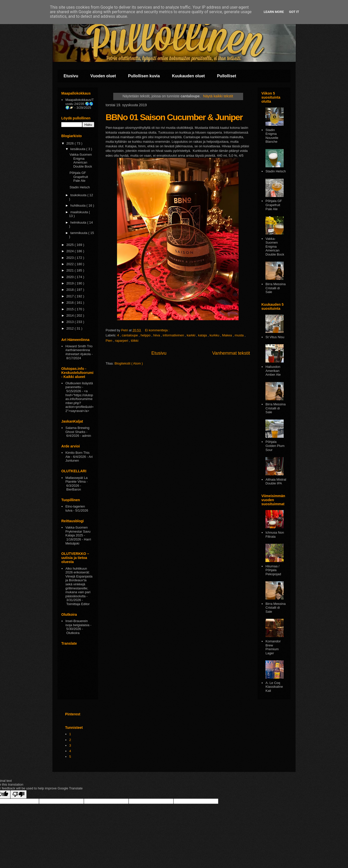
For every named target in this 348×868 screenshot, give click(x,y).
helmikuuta (79, 222)
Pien (109, 341)
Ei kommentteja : (158, 330)
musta (240, 335)
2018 (71, 290)
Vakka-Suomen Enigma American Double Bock (81, 160)
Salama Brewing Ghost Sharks (77, 430)
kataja (203, 335)
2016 (71, 303)
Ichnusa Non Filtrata (275, 535)
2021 (71, 270)
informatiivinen (174, 335)
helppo (146, 335)
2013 (71, 322)
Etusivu (71, 76)
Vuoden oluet (103, 76)
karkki (191, 335)
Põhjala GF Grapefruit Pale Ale (79, 177)
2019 (71, 283)
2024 (71, 251)
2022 (71, 264)
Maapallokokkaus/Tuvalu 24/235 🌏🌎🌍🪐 (80, 104)
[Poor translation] (18, 794)
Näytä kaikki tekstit (218, 96)
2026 (71, 143)
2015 (71, 309)
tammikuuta (79, 233)
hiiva (157, 335)
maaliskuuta (80, 212)
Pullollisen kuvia (144, 76)
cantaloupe (130, 335)
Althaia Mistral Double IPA (276, 482)
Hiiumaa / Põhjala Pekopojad (273, 570)
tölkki (135, 341)
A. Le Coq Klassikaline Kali (274, 687)
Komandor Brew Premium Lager (273, 647)
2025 (71, 245)
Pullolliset (227, 76)
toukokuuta (79, 195)
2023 (71, 258)
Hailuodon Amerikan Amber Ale (273, 371)
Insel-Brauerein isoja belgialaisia (77, 623)
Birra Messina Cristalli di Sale (275, 288)
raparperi (122, 341)
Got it (294, 12)
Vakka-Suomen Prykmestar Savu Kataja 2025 (78, 531)
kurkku (215, 335)
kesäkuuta (78, 149)
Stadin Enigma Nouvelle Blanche (272, 136)
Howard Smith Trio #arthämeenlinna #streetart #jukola (79, 350)
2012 (71, 328)
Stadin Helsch (80, 187)
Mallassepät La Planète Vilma (76, 480)
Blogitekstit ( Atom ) (129, 363)
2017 (71, 296)
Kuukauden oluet (188, 76)
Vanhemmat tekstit (231, 353)
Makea (228, 335)
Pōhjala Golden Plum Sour (275, 446)
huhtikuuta (79, 205)
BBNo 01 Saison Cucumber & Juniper (174, 117)
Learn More (274, 12)
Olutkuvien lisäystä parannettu (79, 385)
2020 (71, 277)
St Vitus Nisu (275, 337)
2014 (71, 315)
